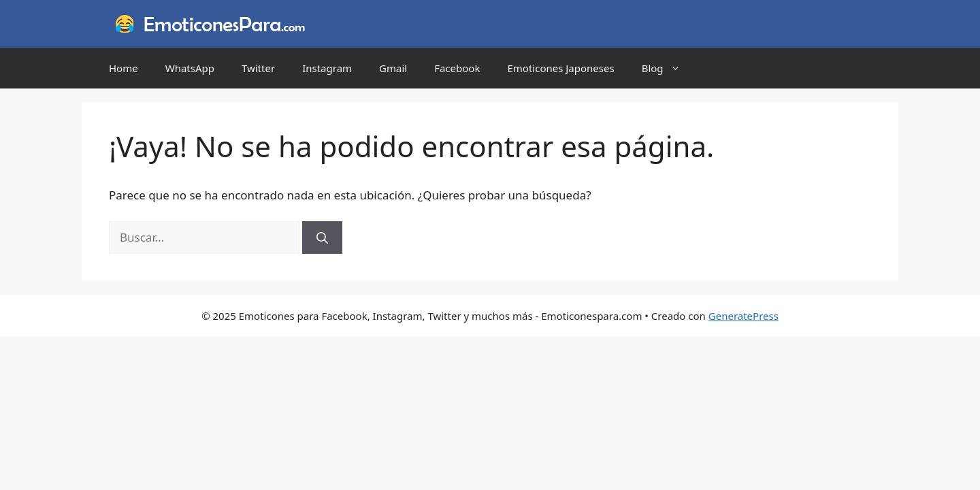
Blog (668, 68)
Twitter (258, 68)
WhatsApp (190, 68)
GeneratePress (744, 316)
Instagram (327, 68)
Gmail (393, 68)
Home (124, 68)
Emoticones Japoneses (560, 68)
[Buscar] (322, 238)
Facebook (457, 68)
